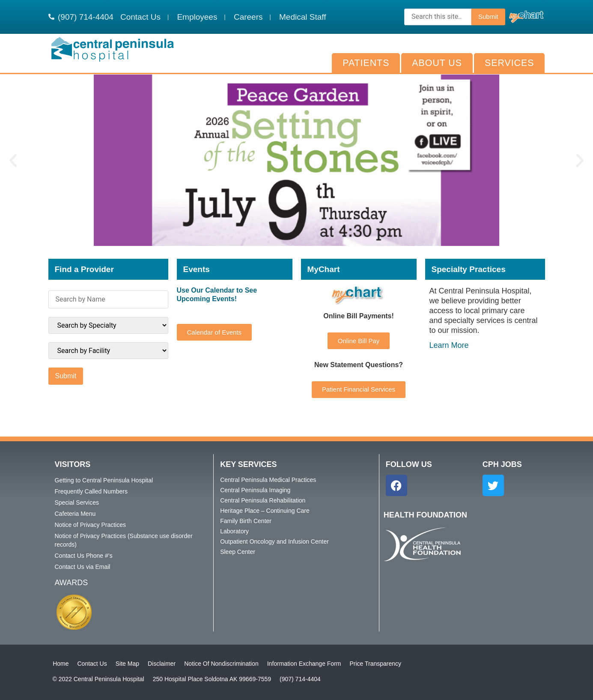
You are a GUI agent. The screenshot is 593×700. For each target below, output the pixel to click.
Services (509, 63)
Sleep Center (238, 552)
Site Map (127, 664)
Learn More (449, 345)
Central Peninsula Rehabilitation (263, 500)
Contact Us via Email (83, 567)
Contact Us (92, 664)
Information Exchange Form (304, 664)
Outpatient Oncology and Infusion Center (274, 541)
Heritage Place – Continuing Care (265, 511)
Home (61, 664)
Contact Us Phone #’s (84, 556)
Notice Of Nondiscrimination (221, 664)
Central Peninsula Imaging (255, 490)
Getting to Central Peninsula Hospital (104, 480)
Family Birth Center (246, 521)
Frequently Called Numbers (91, 491)
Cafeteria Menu (75, 514)
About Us (437, 63)
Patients (366, 63)
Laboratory (234, 531)
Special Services (77, 503)
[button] (13, 160)
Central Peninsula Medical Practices (268, 480)
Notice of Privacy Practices (91, 525)
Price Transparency (375, 664)
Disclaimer (161, 664)
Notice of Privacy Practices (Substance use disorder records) (124, 540)
